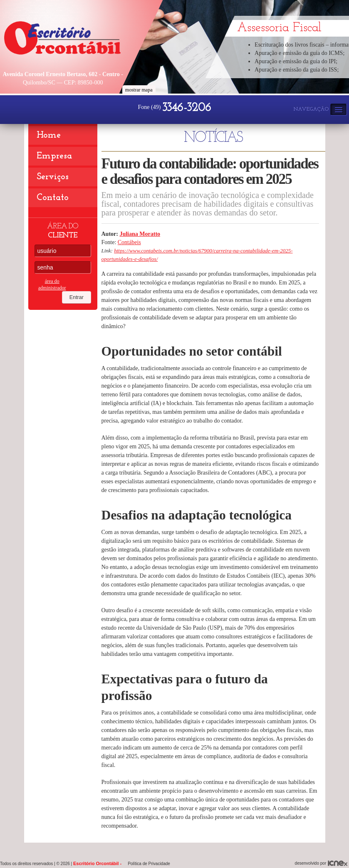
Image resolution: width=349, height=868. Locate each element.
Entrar (82, 284)
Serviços (53, 177)
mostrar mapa (139, 90)
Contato (53, 198)
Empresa (54, 156)
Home (48, 135)
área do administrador (52, 284)
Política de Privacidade (149, 864)
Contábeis (129, 242)
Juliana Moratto (140, 234)
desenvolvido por (321, 863)
